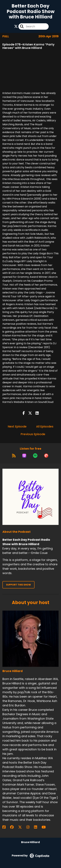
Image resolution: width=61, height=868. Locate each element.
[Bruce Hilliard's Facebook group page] (14, 827)
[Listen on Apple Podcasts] (24, 456)
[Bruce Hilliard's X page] (22, 827)
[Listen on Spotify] (35, 456)
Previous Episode (33, 434)
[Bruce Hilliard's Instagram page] (30, 827)
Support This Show (18, 585)
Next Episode (17, 426)
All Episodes (45, 426)
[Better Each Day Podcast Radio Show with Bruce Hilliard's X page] (16, 26)
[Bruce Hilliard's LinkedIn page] (37, 827)
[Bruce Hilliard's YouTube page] (46, 827)
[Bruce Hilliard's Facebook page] (6, 827)
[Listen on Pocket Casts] (46, 456)
